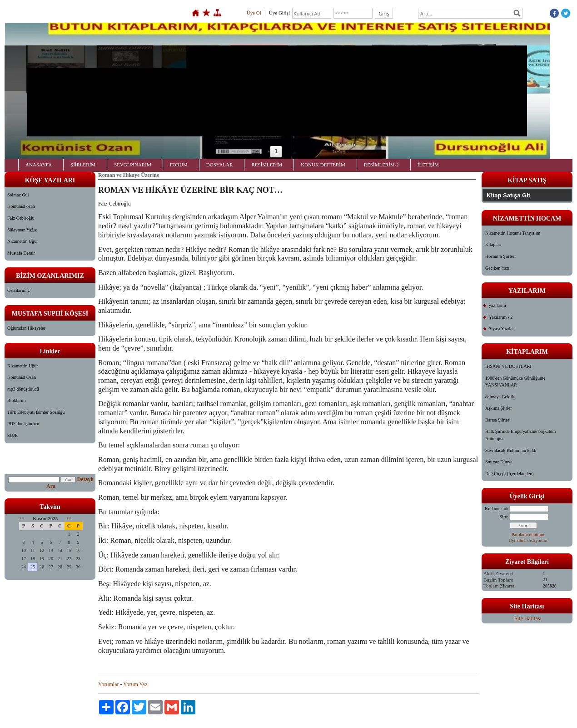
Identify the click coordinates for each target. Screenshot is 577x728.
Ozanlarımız (18, 290)
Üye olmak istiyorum (528, 540)
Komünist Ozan (22, 377)
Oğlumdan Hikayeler (26, 328)
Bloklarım (17, 400)
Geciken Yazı (497, 268)
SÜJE (12, 435)
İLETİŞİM (428, 165)
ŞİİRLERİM (83, 165)
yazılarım (497, 305)
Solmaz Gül (18, 195)
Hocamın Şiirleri (500, 256)
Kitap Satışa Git (508, 195)
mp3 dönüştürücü (23, 389)
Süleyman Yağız (22, 230)
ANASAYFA (39, 165)
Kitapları (493, 244)
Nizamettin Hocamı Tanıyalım (513, 233)
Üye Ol (254, 13)
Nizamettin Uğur (22, 241)
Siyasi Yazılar (501, 329)
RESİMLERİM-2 (381, 165)
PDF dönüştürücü (23, 424)
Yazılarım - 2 (501, 317)
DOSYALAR (220, 165)
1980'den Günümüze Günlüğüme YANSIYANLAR (515, 382)
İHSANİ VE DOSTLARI (508, 366)
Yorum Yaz (135, 684)
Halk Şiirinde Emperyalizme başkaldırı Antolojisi (521, 435)
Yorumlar (108, 684)
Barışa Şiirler (497, 420)
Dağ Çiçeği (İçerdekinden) (510, 474)
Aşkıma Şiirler (499, 408)
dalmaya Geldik (500, 397)
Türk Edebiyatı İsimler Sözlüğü (36, 412)
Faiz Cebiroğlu (21, 218)
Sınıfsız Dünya (499, 462)
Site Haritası (528, 618)
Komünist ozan (21, 206)
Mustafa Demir (21, 253)
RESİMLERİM (267, 165)
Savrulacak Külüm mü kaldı (511, 450)
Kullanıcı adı (497, 509)
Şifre (504, 517)
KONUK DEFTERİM (323, 165)
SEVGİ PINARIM (133, 165)
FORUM (179, 165)
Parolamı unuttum (528, 535)
